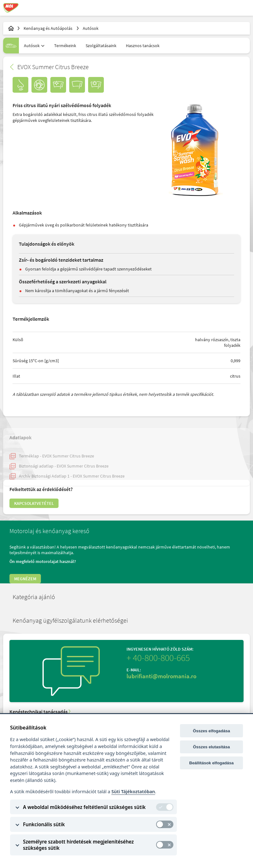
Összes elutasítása (211, 747)
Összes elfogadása (211, 731)
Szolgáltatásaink (101, 46)
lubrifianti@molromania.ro (161, 676)
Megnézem (25, 579)
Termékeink (65, 46)
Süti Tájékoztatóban (133, 792)
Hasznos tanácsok (143, 46)
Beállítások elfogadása (211, 763)
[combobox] (33, 46)
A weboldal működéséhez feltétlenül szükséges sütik (84, 807)
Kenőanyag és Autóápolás (48, 28)
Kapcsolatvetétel (34, 503)
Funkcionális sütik (44, 824)
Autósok (91, 28)
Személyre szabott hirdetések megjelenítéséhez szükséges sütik (78, 845)
